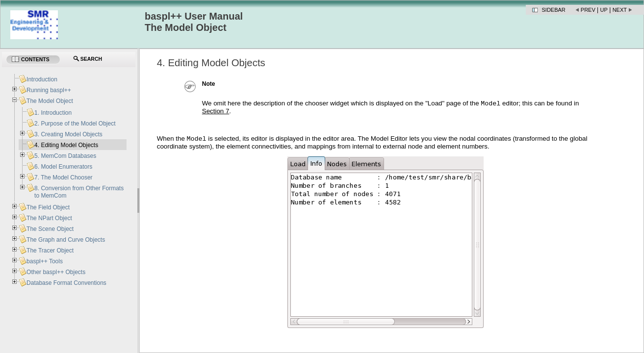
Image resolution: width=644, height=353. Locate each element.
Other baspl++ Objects (56, 272)
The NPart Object (49, 218)
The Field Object (48, 207)
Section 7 (216, 112)
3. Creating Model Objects (68, 134)
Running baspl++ (49, 90)
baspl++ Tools (45, 261)
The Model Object (50, 101)
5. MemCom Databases (65, 156)
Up (604, 10)
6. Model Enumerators (63, 167)
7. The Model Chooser (64, 177)
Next (620, 10)
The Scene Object (50, 229)
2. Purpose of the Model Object (75, 124)
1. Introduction (53, 113)
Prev (588, 10)
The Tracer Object (50, 251)
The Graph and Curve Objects (66, 240)
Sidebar (554, 10)
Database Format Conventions (66, 283)
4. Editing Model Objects (66, 145)
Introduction (42, 79)
